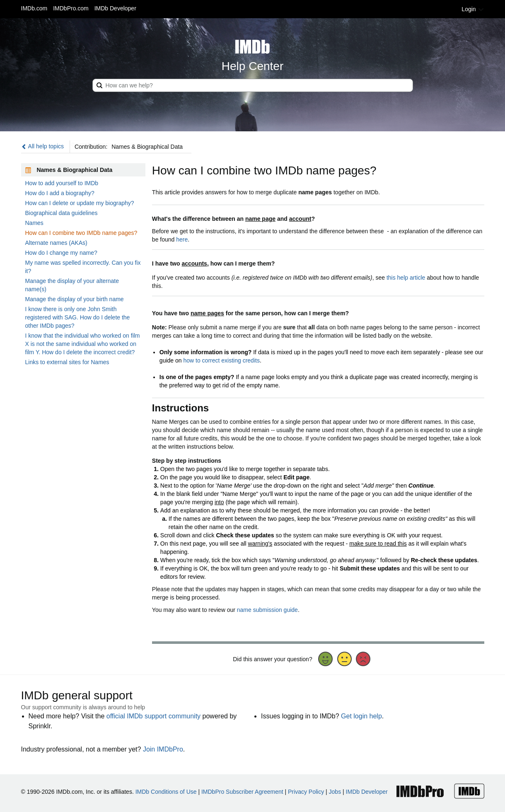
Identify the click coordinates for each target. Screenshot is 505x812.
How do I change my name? (61, 253)
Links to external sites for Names (67, 362)
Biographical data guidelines (62, 213)
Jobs (335, 792)
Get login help (361, 716)
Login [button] (473, 9)
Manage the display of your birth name (75, 299)
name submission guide (267, 610)
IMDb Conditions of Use (166, 792)
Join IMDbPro (163, 749)
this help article (406, 278)
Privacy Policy (306, 792)
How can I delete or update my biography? (80, 203)
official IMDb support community (153, 716)
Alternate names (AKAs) (56, 243)
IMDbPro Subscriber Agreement (242, 792)
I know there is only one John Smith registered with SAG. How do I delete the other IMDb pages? (78, 317)
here (182, 239)
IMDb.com (34, 8)
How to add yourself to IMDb (62, 183)
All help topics (43, 146)
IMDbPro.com (71, 8)
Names (34, 223)
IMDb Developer (115, 8)
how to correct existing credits (221, 360)
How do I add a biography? (60, 193)
